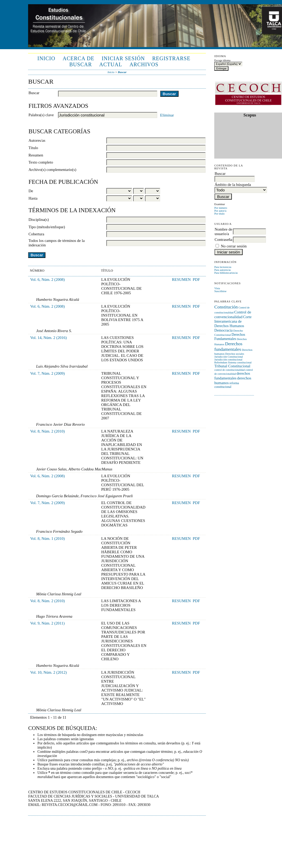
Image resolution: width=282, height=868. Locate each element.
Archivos (144, 64)
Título (33, 148)
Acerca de (78, 58)
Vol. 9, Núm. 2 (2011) (47, 623)
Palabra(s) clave (41, 115)
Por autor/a (220, 211)
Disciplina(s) (38, 220)
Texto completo (41, 162)
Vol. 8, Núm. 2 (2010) (48, 431)
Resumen (36, 155)
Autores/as (37, 140)
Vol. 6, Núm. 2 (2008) (48, 280)
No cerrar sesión (234, 246)
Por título (219, 214)
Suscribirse (220, 291)
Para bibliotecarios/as (226, 273)
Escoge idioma (222, 60)
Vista (217, 288)
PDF (196, 280)
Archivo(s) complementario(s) (52, 170)
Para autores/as (223, 270)
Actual (111, 64)
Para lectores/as (223, 267)
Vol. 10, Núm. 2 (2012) (48, 672)
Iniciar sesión (123, 58)
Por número (221, 208)
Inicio (46, 58)
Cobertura (36, 234)
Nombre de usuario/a (223, 232)
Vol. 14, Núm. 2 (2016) (48, 338)
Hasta (33, 198)
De (31, 191)
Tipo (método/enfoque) (47, 227)
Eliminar (167, 115)
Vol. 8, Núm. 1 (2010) (48, 539)
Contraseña (223, 240)
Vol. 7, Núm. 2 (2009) (48, 373)
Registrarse (171, 58)
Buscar (81, 64)
